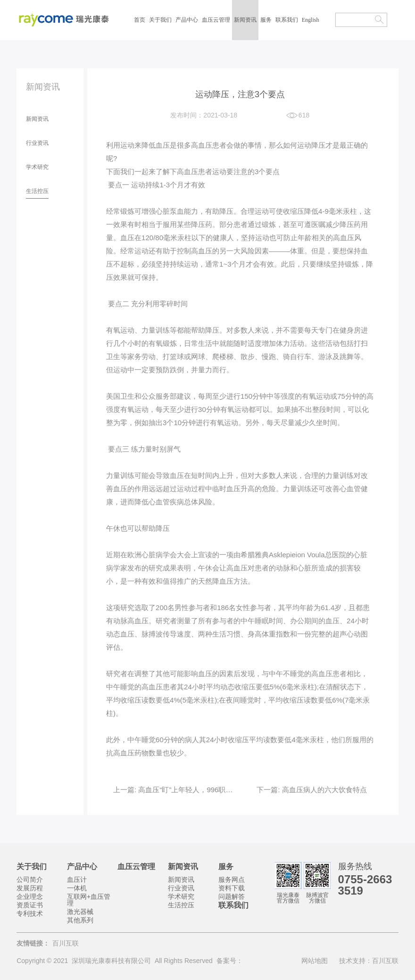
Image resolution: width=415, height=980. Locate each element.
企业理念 (30, 896)
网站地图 (315, 961)
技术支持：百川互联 (369, 961)
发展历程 (30, 888)
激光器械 (80, 912)
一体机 (77, 888)
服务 (266, 20)
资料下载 (232, 888)
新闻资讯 (245, 20)
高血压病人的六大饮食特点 (324, 790)
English (311, 20)
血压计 (77, 879)
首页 (140, 20)
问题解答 (232, 896)
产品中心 (187, 20)
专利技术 (30, 913)
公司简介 (30, 879)
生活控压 (37, 191)
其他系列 (80, 920)
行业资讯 (37, 143)
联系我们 (287, 20)
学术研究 (37, 167)
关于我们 (160, 20)
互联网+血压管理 (89, 900)
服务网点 (232, 879)
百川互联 (66, 943)
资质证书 (30, 905)
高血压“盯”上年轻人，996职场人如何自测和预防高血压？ (227, 790)
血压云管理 (216, 20)
